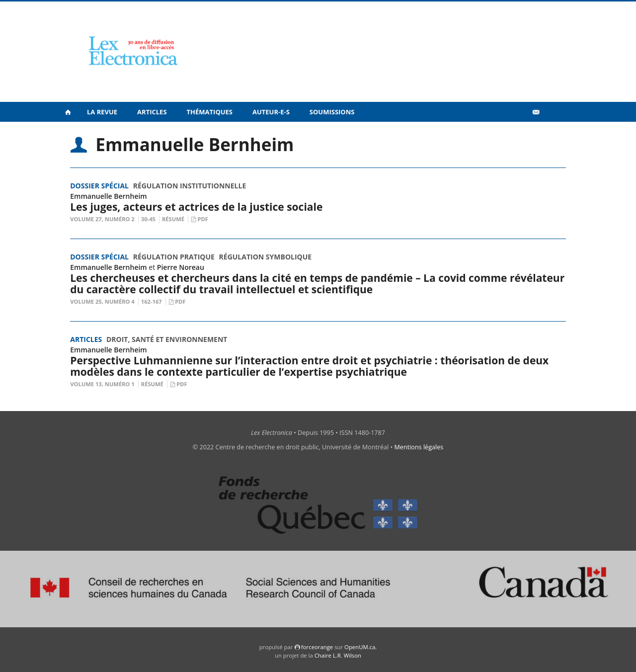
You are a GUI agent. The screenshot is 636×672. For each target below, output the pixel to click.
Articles (152, 112)
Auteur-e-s (271, 112)
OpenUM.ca (360, 647)
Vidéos (515, 133)
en (552, 134)
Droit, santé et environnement (167, 339)
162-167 (152, 301)
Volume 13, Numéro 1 (102, 384)
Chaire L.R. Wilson (338, 655)
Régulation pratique (174, 257)
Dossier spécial (99, 186)
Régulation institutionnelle (190, 186)
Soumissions (332, 112)
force (317, 647)
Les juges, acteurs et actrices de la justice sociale (196, 207)
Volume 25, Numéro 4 (102, 301)
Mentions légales (419, 447)
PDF (202, 219)
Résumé (173, 219)
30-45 (148, 219)
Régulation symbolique (266, 257)
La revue (102, 112)
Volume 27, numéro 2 (102, 219)
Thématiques (210, 112)
